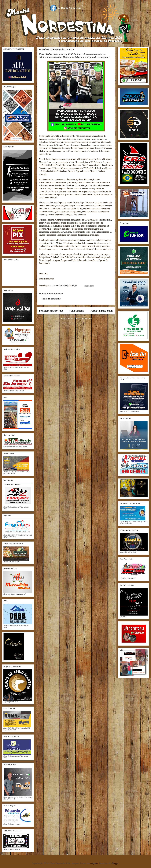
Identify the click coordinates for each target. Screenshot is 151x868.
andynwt (94, 863)
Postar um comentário (51, 299)
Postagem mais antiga (102, 311)
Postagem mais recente (51, 311)
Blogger (115, 863)
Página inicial (77, 311)
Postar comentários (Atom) (80, 318)
